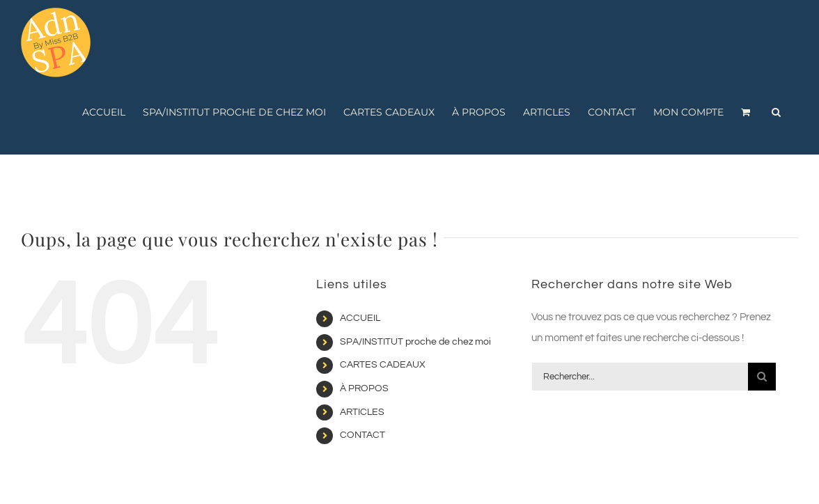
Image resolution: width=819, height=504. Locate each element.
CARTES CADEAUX (383, 365)
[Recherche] (762, 377)
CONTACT (362, 435)
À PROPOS (364, 388)
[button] (776, 112)
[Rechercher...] (640, 377)
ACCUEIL (360, 318)
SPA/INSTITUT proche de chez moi (415, 342)
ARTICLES (362, 412)
